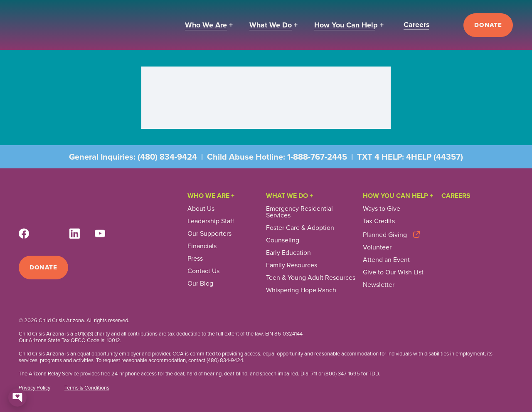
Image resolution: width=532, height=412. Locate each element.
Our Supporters (209, 234)
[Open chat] (17, 397)
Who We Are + (211, 196)
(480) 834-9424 (167, 157)
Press (195, 259)
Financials (202, 246)
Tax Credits (379, 221)
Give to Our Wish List (393, 272)
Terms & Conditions (87, 388)
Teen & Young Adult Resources (311, 278)
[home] (73, 25)
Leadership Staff (211, 221)
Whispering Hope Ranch (301, 290)
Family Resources (292, 265)
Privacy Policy (34, 388)
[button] (209, 25)
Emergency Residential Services (299, 212)
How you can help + (398, 196)
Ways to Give (382, 209)
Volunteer (377, 247)
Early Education (288, 253)
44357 (448, 157)
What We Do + (289, 196)
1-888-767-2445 (317, 157)
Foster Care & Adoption (300, 228)
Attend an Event (386, 260)
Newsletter (379, 285)
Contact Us (203, 271)
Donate (488, 25)
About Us (201, 209)
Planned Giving (385, 234)
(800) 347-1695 (342, 374)
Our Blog (200, 284)
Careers (456, 196)
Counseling (283, 240)
